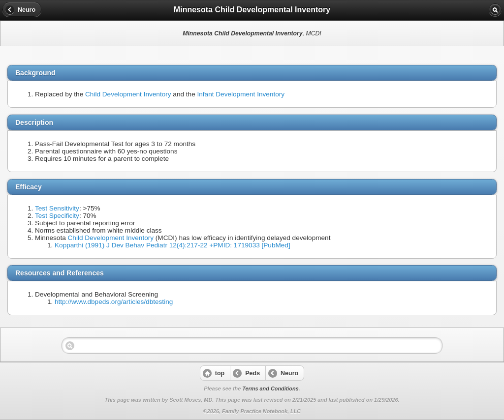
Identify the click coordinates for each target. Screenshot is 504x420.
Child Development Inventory (128, 94)
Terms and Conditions (270, 389)
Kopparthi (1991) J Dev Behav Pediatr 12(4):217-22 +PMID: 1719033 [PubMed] (173, 245)
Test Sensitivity (57, 208)
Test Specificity (57, 216)
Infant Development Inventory (241, 94)
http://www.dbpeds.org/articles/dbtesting (114, 302)
